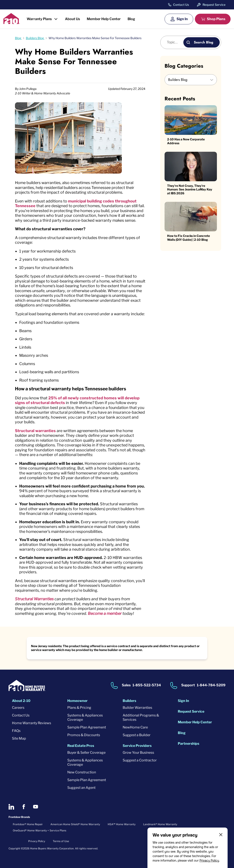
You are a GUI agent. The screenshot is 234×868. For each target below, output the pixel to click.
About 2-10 (21, 701)
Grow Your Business (138, 753)
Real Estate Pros (81, 746)
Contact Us (181, 5)
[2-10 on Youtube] (36, 807)
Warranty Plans (39, 19)
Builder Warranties (137, 708)
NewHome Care (135, 727)
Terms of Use (61, 841)
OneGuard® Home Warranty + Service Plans (40, 830)
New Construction (82, 772)
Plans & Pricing (79, 708)
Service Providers (137, 746)
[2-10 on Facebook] (24, 807)
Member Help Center (104, 19)
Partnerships (188, 744)
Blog (131, 19)
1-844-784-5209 (211, 685)
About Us (72, 19)
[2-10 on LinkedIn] (11, 807)
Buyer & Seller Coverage (86, 753)
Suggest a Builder (137, 735)
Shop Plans (216, 19)
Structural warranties (35, 431)
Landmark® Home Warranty (160, 824)
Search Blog (204, 42)
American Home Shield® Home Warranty (75, 824)
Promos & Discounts (84, 735)
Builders (129, 701)
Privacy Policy (209, 861)
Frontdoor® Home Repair (28, 824)
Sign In (182, 19)
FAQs (16, 731)
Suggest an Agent (81, 788)
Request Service (214, 5)
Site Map (19, 738)
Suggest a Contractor (140, 760)
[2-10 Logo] (12, 23)
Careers (18, 708)
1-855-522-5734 (147, 685)
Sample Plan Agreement (87, 727)
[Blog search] (174, 42)
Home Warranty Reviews (32, 723)
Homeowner (77, 701)
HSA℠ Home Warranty (122, 824)
